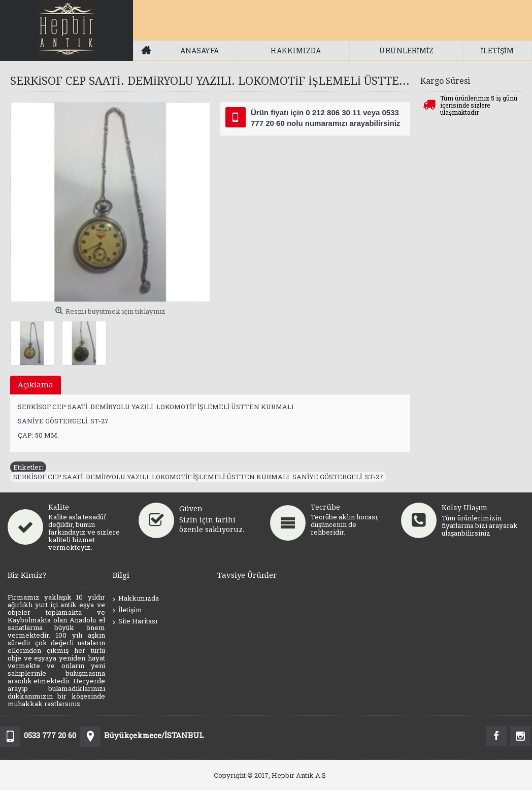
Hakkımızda (136, 599)
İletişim (127, 610)
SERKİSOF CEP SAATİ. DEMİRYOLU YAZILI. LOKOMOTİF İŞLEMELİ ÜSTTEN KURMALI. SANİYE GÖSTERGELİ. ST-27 (198, 477)
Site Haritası (135, 621)
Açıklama (36, 385)
